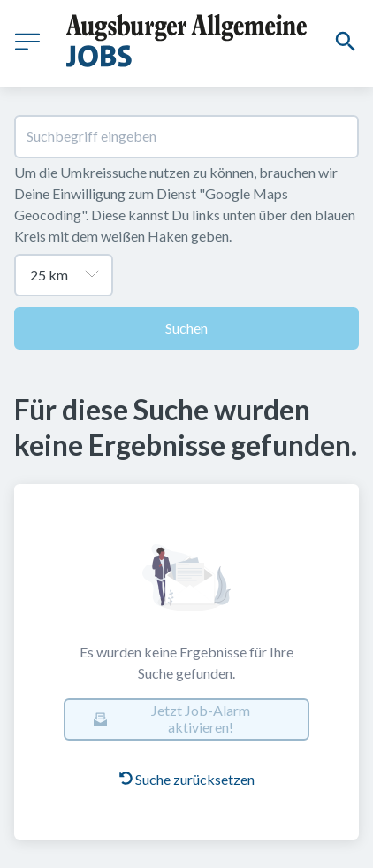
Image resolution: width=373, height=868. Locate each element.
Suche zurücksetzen (187, 779)
